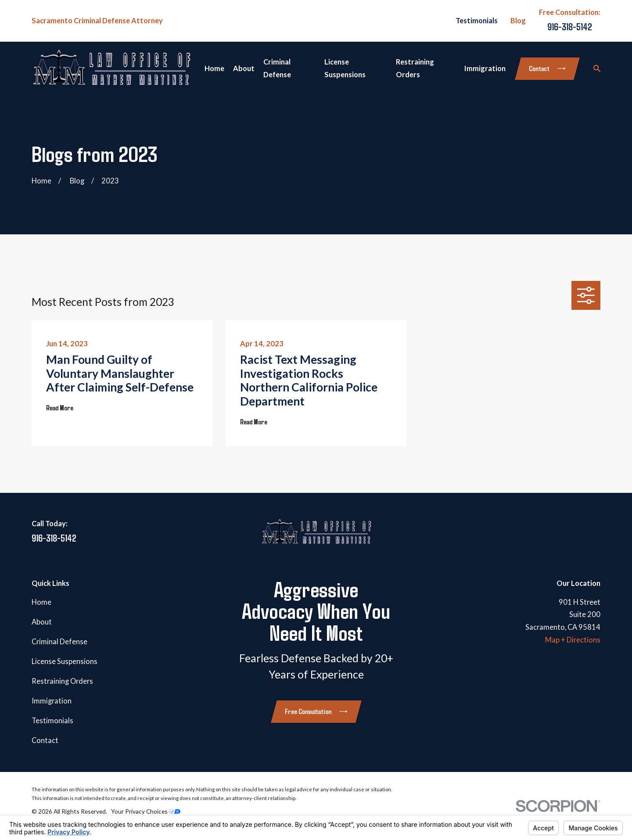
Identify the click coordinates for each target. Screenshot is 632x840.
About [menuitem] (244, 68)
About (42, 622)
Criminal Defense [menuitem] (277, 68)
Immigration (52, 701)
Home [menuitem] (214, 68)
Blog (518, 21)
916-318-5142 (570, 26)
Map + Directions (573, 640)
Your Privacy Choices (146, 811)
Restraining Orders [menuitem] (415, 68)
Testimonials (477, 21)
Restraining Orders (62, 681)
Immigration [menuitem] (485, 68)
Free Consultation (316, 711)
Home (41, 602)
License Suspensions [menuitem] (345, 68)
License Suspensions (65, 661)
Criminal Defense (59, 642)
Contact (547, 68)
